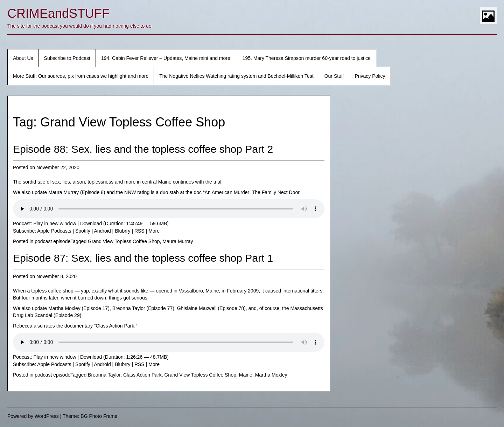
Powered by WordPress (33, 416)
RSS (139, 231)
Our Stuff (334, 76)
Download (91, 223)
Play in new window (55, 223)
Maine (246, 375)
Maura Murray (178, 241)
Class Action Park (142, 375)
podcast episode (52, 241)
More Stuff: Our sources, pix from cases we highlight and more (81, 76)
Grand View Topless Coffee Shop (124, 241)
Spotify (83, 231)
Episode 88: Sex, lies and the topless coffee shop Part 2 (143, 149)
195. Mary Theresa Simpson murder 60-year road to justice (307, 58)
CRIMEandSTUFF (58, 13)
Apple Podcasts (54, 231)
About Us (23, 58)
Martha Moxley (271, 375)
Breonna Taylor (104, 375)
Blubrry (122, 231)
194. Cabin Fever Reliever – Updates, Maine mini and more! (166, 58)
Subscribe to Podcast (67, 58)
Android (102, 231)
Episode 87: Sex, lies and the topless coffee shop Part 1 (143, 258)
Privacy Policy (370, 76)
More (154, 231)
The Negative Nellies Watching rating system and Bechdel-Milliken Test (236, 76)
